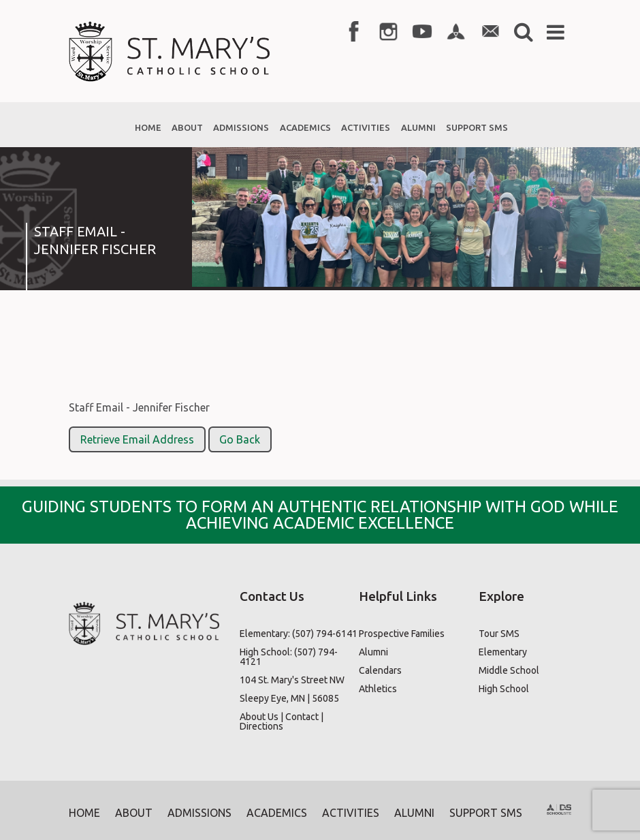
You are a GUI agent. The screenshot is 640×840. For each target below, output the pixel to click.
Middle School (509, 670)
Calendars (380, 670)
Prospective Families (402, 634)
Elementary (503, 652)
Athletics (378, 689)
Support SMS (486, 813)
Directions (261, 726)
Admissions (199, 813)
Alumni (373, 652)
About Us (259, 717)
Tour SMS (499, 634)
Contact (302, 717)
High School (504, 689)
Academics (277, 813)
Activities (351, 813)
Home (84, 813)
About (134, 813)
